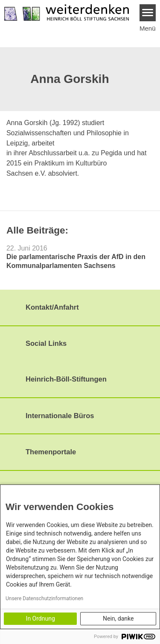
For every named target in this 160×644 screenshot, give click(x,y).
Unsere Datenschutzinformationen (44, 598)
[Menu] (148, 13)
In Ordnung (41, 618)
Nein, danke (118, 618)
